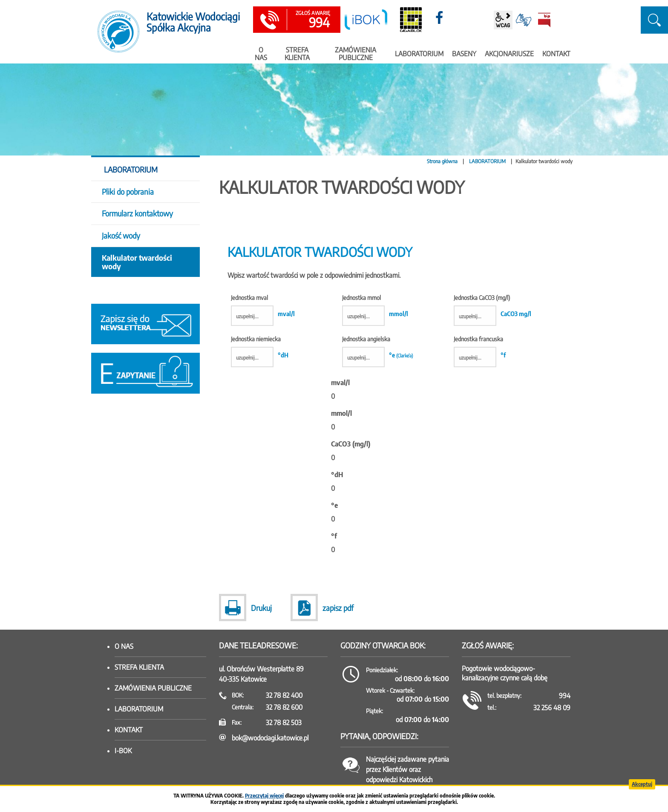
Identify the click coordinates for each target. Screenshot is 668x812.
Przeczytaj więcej (264, 796)
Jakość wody (121, 235)
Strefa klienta (139, 667)
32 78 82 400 (284, 695)
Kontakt (129, 730)
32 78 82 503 (284, 723)
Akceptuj (642, 784)
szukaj (654, 20)
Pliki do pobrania (128, 191)
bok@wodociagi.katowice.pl (270, 738)
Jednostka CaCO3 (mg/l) (492, 298)
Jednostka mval (263, 298)
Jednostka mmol (375, 298)
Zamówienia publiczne (153, 688)
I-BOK (123, 751)
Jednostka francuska (480, 339)
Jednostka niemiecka (260, 339)
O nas (124, 646)
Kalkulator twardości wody (137, 262)
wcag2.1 (503, 20)
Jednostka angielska (377, 339)
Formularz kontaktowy (137, 213)
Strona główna (442, 161)
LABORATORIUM (487, 161)
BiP (544, 20)
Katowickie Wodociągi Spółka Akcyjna (193, 22)
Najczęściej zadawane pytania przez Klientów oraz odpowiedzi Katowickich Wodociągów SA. (407, 775)
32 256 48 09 (552, 708)
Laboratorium (139, 709)
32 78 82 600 (284, 707)
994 (313, 20)
